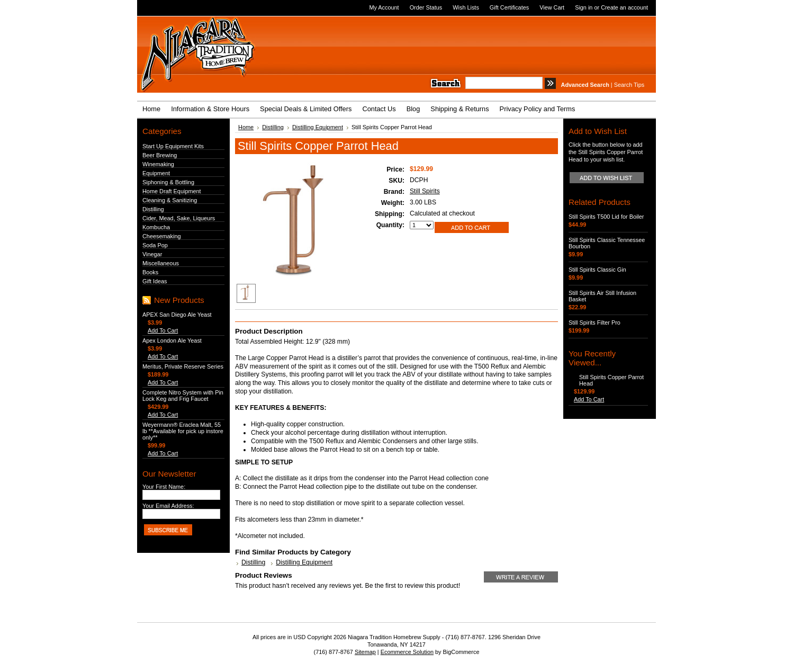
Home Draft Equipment (172, 191)
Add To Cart (163, 330)
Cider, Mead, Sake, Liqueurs (179, 218)
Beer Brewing (160, 155)
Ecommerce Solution (407, 652)
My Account (384, 7)
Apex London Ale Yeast (172, 341)
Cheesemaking (162, 236)
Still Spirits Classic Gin (597, 270)
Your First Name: (164, 487)
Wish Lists (466, 7)
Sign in (584, 7)
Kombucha (156, 227)
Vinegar (152, 254)
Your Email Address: (168, 506)
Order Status (426, 7)
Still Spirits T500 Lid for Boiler (606, 217)
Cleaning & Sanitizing (170, 200)
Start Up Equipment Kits (173, 146)
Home (246, 127)
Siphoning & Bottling (168, 182)
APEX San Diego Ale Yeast (177, 315)
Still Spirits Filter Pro (594, 322)
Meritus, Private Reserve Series (183, 366)
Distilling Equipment (318, 127)
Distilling (153, 209)
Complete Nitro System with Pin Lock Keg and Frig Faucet (183, 396)
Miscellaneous (161, 263)
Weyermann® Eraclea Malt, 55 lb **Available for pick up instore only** (183, 431)
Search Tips (629, 85)
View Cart (552, 7)
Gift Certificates (509, 7)
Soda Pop (155, 245)
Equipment (156, 173)
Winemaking (158, 164)
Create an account (624, 7)
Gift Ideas (155, 281)
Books (150, 272)
